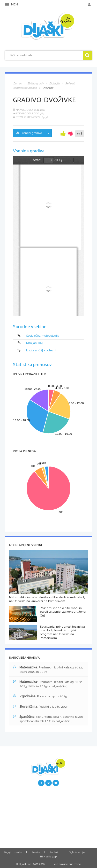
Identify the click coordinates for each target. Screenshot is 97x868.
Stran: (37, 160)
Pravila (36, 852)
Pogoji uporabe (13, 852)
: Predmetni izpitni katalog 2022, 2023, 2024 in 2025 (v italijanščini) (48, 684)
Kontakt (54, 852)
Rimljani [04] (35, 343)
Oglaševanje (77, 852)
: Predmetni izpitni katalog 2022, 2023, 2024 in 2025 (48, 669)
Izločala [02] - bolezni (41, 350)
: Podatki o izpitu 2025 (40, 696)
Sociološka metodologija (43, 336)
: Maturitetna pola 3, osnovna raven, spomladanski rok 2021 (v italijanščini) (48, 719)
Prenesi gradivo (29, 133)
